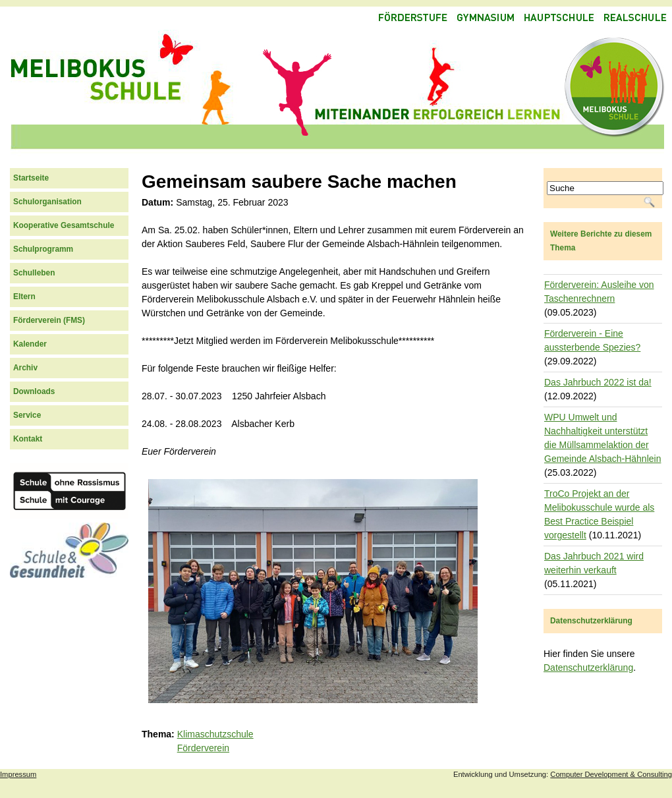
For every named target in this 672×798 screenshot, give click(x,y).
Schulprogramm (43, 249)
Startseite (31, 178)
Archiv (25, 368)
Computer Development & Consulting (611, 774)
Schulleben (34, 273)
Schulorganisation (47, 202)
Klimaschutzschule (215, 734)
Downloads (34, 391)
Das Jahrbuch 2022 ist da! (598, 382)
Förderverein (203, 748)
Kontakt (28, 439)
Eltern (24, 297)
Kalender (30, 344)
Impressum (18, 774)
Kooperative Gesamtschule (64, 225)
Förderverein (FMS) (49, 320)
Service (27, 415)
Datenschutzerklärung (588, 668)
